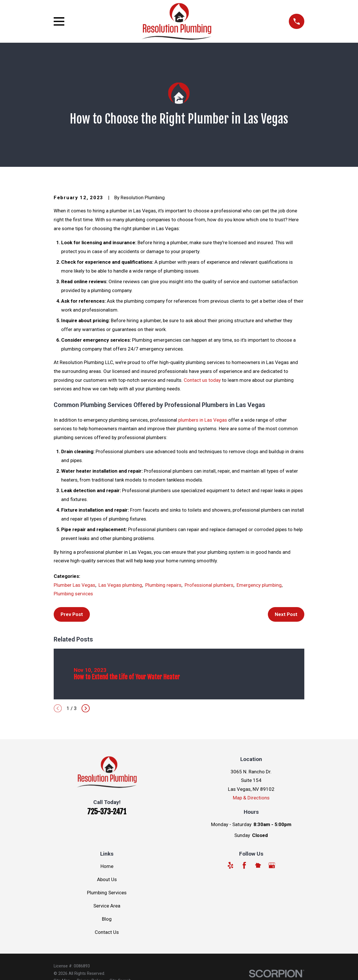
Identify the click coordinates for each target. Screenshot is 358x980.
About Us (107, 879)
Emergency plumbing (259, 585)
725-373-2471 (107, 811)
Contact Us (107, 932)
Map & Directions (251, 798)
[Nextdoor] (258, 865)
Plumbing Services (107, 893)
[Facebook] (244, 865)
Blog (107, 919)
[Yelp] (231, 865)
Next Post (286, 614)
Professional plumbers (209, 585)
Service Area (107, 906)
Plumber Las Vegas (74, 585)
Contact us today (202, 380)
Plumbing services (73, 594)
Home (107, 866)
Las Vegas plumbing (120, 585)
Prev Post (72, 614)
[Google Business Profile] (272, 865)
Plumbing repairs (163, 585)
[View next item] (86, 708)
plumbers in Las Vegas (203, 420)
